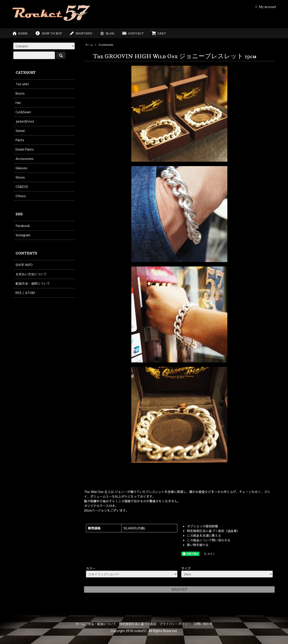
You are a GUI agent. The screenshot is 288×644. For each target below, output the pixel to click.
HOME (20, 34)
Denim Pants (25, 149)
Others (21, 196)
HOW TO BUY (48, 34)
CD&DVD (22, 187)
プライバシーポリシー (175, 624)
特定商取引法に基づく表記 (138, 624)
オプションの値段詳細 (202, 526)
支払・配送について (102, 624)
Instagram (23, 235)
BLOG (107, 34)
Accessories (106, 45)
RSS (19, 293)
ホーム (89, 45)
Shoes (20, 177)
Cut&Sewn (23, 112)
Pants (20, 140)
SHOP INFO (81, 34)
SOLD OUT (179, 589)
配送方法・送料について (33, 283)
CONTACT (133, 34)
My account (265, 7)
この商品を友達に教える (204, 535)
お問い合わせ (203, 624)
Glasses (21, 168)
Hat (18, 103)
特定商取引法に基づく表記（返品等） (213, 531)
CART (159, 34)
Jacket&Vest (25, 121)
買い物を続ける (198, 545)
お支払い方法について (31, 274)
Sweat (20, 131)
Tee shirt (22, 84)
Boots (20, 93)
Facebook (23, 226)
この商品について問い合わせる (209, 540)
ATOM (30, 293)
